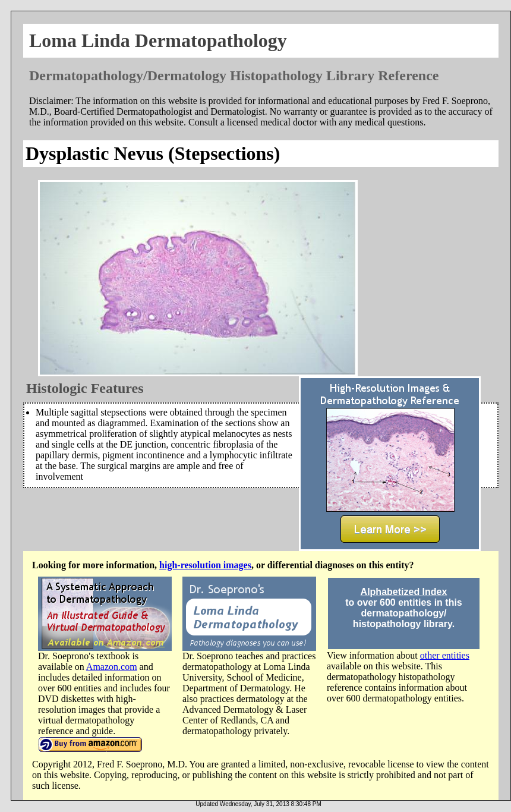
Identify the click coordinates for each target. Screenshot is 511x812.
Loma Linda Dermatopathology (158, 40)
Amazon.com (112, 667)
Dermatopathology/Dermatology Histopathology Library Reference (234, 75)
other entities (445, 655)
